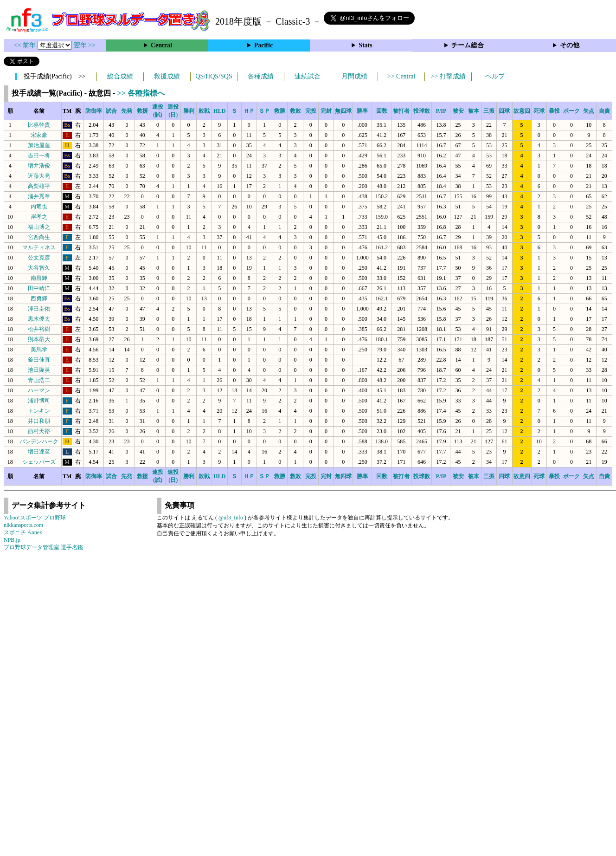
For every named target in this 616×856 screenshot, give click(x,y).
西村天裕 (39, 431)
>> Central (401, 76)
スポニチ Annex (23, 532)
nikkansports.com (23, 525)
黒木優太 (39, 319)
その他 (570, 45)
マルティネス (39, 247)
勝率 (362, 111)
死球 (539, 111)
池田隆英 (39, 370)
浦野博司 (39, 401)
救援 (142, 111)
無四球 (343, 111)
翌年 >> (85, 45)
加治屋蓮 (39, 145)
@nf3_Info (231, 518)
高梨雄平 (39, 186)
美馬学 (39, 350)
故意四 (522, 111)
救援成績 (167, 76)
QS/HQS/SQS (214, 76)
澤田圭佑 (39, 309)
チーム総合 (468, 45)
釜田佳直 (39, 360)
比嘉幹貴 (39, 125)
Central (161, 45)
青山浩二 (39, 380)
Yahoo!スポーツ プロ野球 (35, 518)
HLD (219, 111)
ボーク (571, 111)
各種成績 (261, 76)
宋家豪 (39, 135)
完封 (326, 111)
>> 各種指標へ (141, 93)
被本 (474, 111)
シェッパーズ (39, 462)
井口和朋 (39, 421)
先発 (127, 111)
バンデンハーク (39, 441)
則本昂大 (39, 339)
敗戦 (204, 111)
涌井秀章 (39, 196)
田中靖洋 (39, 288)
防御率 (94, 111)
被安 (458, 111)
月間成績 (354, 76)
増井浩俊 (39, 166)
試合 (111, 111)
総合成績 (120, 76)
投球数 (422, 111)
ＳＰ (264, 111)
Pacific (263, 45)
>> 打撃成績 (448, 76)
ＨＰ (249, 111)
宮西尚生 (39, 237)
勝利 (189, 111)
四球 (504, 111)
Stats (366, 45)
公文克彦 (39, 258)
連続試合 (308, 76)
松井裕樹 (39, 329)
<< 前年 (26, 45)
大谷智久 (39, 268)
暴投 (554, 111)
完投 (311, 111)
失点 (589, 111)
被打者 (401, 111)
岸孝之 (39, 217)
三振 (489, 111)
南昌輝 (39, 278)
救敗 (295, 111)
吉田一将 (39, 156)
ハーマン (39, 390)
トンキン (39, 411)
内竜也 (39, 207)
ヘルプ (495, 76)
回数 (382, 111)
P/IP (441, 111)
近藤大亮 (39, 176)
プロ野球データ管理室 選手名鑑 (43, 547)
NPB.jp (12, 540)
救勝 (280, 111)
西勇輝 (39, 298)
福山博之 (39, 227)
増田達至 (39, 452)
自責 (604, 111)
